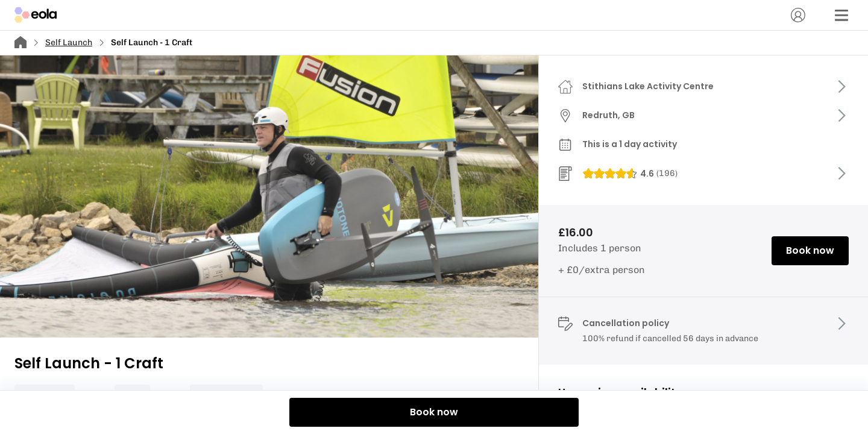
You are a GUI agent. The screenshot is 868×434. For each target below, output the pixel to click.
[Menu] (841, 15)
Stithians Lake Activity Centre (648, 86)
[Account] (798, 15)
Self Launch (69, 42)
